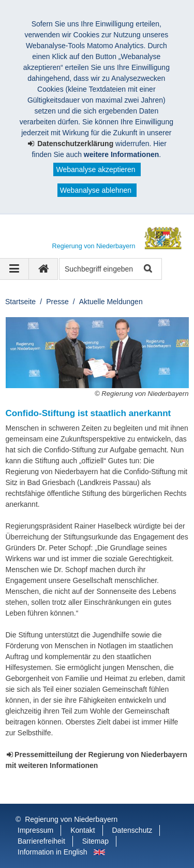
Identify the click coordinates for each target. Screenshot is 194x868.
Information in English (53, 852)
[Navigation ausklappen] (14, 269)
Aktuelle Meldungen (111, 302)
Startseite (20, 302)
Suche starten (147, 269)
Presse (57, 302)
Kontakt (83, 830)
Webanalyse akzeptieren (95, 169)
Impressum (35, 830)
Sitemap (95, 841)
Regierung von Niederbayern (71, 819)
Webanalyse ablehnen (96, 190)
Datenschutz (132, 830)
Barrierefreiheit (41, 841)
